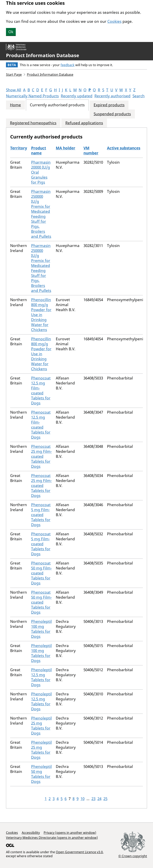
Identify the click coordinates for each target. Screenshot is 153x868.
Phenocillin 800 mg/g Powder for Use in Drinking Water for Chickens (41, 315)
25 (105, 799)
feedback (68, 65)
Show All (14, 90)
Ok (11, 32)
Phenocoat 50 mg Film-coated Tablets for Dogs (41, 573)
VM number (91, 151)
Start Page (14, 75)
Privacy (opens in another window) (70, 833)
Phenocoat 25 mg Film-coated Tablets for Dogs (41, 456)
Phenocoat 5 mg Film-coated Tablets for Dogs (41, 515)
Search (139, 96)
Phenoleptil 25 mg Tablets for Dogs (41, 726)
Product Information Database (43, 55)
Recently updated (77, 96)
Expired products (109, 105)
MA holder (66, 148)
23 (93, 799)
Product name (39, 151)
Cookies (114, 21)
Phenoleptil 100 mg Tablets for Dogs (41, 629)
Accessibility (31, 833)
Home (15, 105)
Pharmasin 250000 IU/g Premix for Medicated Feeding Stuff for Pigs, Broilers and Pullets (41, 214)
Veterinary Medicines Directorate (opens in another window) (52, 838)
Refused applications (84, 123)
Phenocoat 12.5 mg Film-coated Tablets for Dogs (41, 391)
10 (82, 799)
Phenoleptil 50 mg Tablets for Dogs (41, 774)
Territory (19, 148)
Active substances (124, 148)
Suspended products (112, 114)
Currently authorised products (57, 105)
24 (99, 799)
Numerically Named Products (32, 96)
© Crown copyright (133, 856)
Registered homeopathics (33, 123)
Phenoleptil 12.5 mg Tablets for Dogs (41, 677)
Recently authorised (112, 96)
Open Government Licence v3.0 (79, 852)
